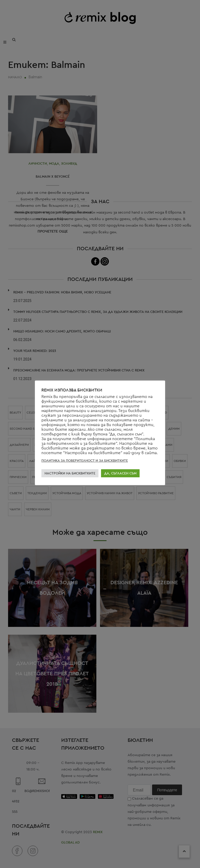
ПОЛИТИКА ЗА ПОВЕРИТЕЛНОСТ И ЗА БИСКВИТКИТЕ (85, 461)
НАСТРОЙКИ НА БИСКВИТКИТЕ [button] (70, 473)
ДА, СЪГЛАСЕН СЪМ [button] (120, 473)
